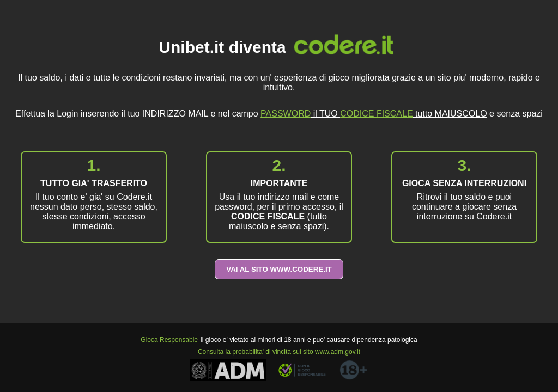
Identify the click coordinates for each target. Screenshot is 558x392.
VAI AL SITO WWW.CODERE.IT (279, 269)
